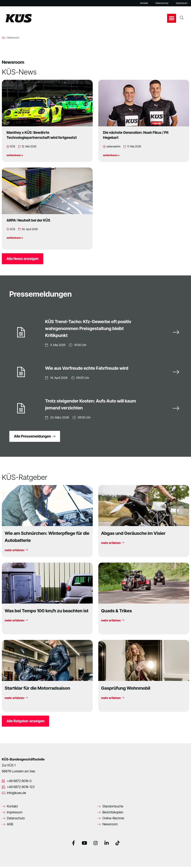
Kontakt (144, 3)
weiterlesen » (15, 155)
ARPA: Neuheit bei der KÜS (28, 220)
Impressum (182, 3)
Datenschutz (162, 3)
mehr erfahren (16, 551)
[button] (172, 18)
